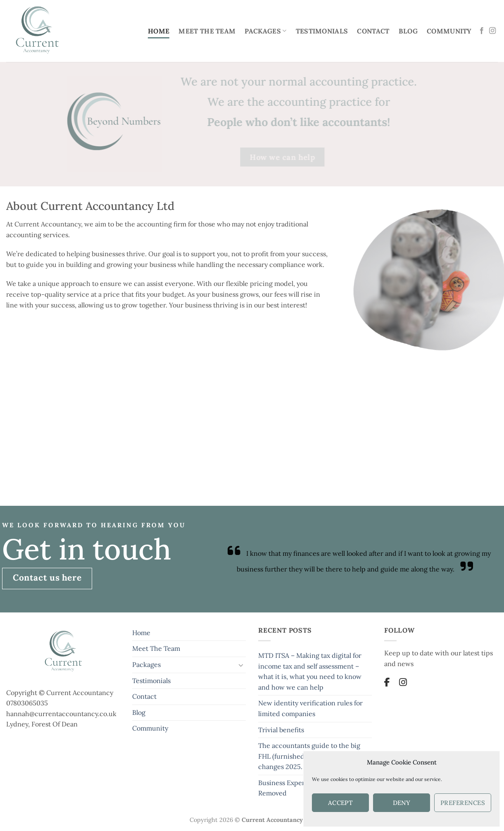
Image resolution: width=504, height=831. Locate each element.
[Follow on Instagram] (492, 31)
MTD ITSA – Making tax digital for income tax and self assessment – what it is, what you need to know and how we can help (310, 671)
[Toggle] (241, 665)
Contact (373, 31)
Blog (408, 31)
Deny (402, 803)
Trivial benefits (281, 730)
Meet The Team (207, 31)
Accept (341, 803)
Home (159, 31)
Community (449, 31)
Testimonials (322, 31)
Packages (265, 31)
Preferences (463, 803)
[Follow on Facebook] (482, 31)
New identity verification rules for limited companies (310, 708)
